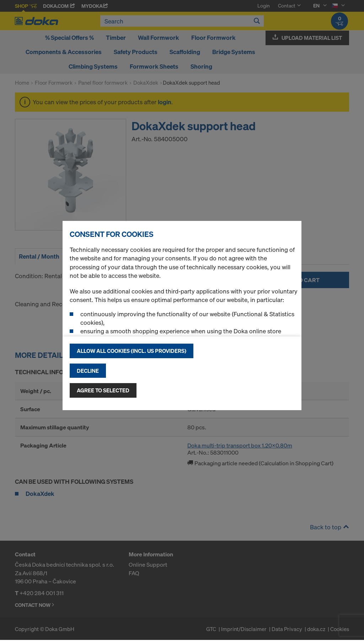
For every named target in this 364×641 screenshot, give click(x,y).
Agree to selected (103, 390)
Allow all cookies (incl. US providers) (132, 351)
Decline (88, 371)
